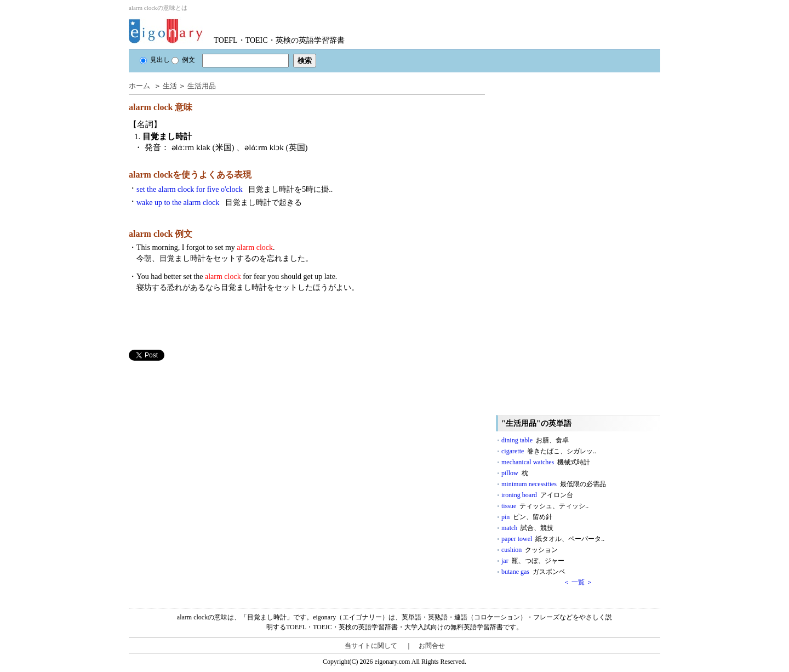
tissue (545, 506)
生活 (170, 86)
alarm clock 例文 (161, 234)
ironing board (537, 495)
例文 (183, 60)
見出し (155, 60)
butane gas (533, 572)
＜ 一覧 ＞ (578, 582)
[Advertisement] (211, 437)
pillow (515, 473)
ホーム (139, 86)
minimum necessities (554, 484)
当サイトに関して (371, 646)
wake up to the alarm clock (219, 203)
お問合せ (432, 646)
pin (527, 517)
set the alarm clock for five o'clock (235, 189)
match (527, 528)
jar (533, 561)
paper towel (553, 539)
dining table (535, 440)
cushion (530, 550)
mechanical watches (546, 462)
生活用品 (202, 86)
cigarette (549, 451)
